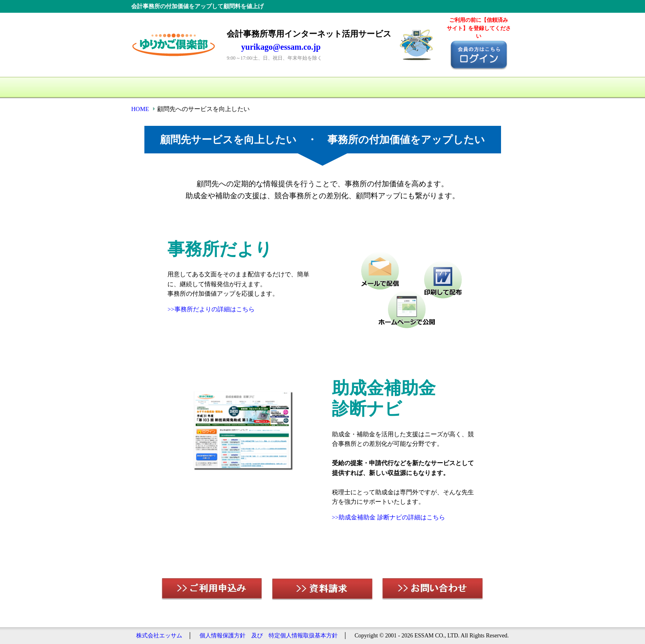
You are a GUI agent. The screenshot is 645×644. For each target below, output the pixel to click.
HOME (158, 88)
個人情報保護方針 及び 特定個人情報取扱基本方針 (269, 636)
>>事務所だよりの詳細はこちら (211, 309)
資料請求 (415, 88)
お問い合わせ (481, 88)
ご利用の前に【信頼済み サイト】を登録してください (479, 28)
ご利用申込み (349, 88)
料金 (283, 88)
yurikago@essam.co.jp (281, 47)
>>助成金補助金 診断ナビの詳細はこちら (389, 517)
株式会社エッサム (159, 636)
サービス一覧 (218, 88)
